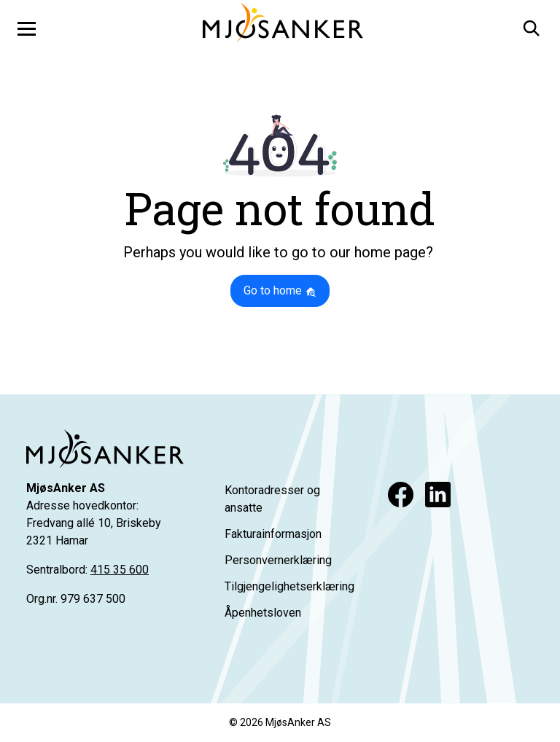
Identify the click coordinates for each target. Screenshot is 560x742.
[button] (530, 26)
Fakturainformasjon (273, 534)
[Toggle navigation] (27, 28)
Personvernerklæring (278, 560)
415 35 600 (120, 570)
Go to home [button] (280, 290)
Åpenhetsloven (263, 613)
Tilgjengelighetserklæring (289, 586)
